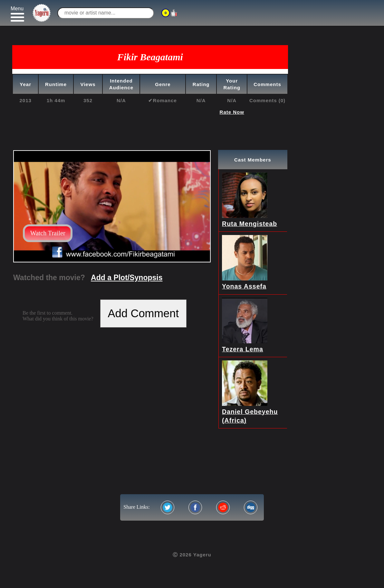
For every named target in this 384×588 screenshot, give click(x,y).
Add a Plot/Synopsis (127, 278)
